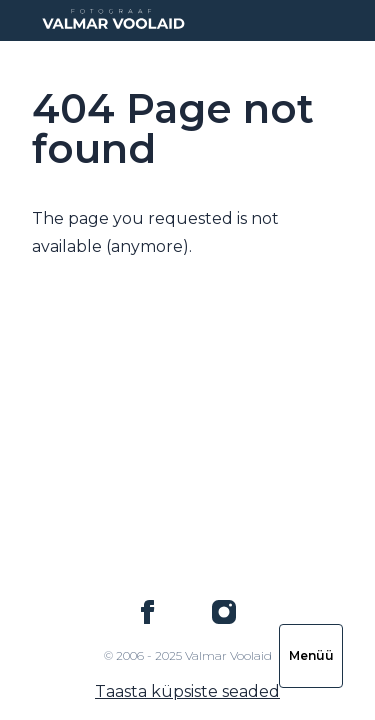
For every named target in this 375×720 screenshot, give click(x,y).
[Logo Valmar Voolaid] (112, 20)
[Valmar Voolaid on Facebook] (148, 612)
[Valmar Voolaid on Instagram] (224, 612)
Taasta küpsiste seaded (187, 691)
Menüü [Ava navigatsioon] (311, 655)
